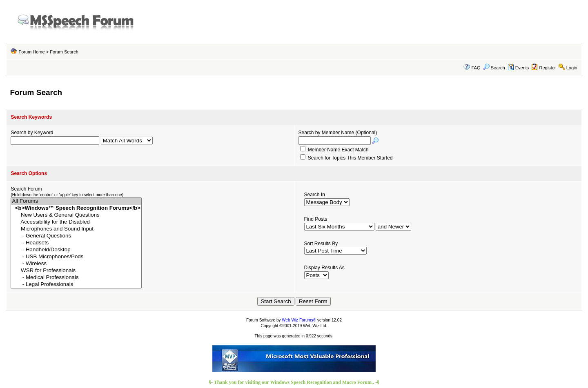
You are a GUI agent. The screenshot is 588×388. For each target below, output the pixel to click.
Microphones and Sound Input (76, 229)
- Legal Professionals (76, 285)
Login (572, 68)
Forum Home (31, 52)
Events (518, 68)
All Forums (76, 201)
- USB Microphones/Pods (76, 257)
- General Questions (76, 236)
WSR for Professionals (76, 271)
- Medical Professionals (76, 278)
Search (494, 68)
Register (548, 68)
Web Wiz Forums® (299, 320)
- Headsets (76, 243)
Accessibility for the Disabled (76, 222)
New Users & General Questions (76, 215)
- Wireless (76, 264)
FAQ (476, 68)
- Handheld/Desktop (76, 250)
